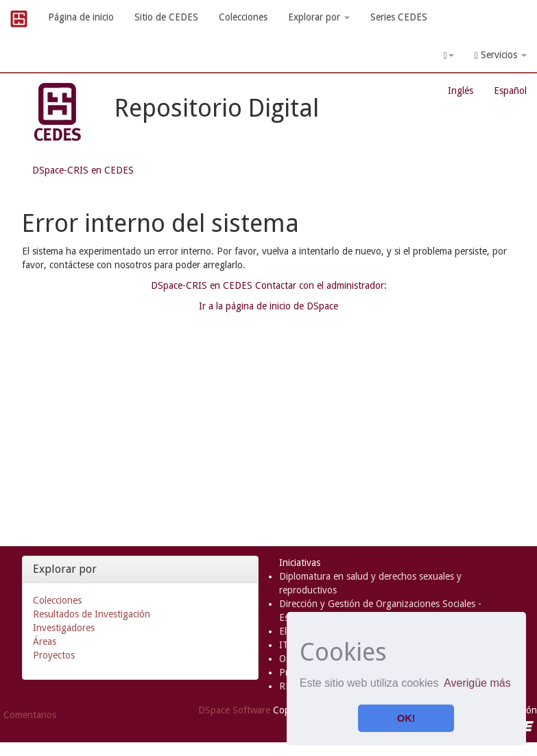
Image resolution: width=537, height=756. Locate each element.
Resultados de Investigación (92, 614)
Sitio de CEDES (166, 17)
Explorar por (319, 17)
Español (510, 91)
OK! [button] (406, 718)
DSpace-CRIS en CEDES (83, 170)
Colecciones (243, 17)
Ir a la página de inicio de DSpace (268, 306)
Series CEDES (399, 17)
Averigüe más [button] (477, 683)
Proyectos (54, 655)
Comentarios (30, 715)
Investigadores (64, 628)
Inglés (461, 91)
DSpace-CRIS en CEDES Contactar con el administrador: (269, 285)
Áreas (45, 641)
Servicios (501, 55)
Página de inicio (81, 17)
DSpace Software (234, 710)
